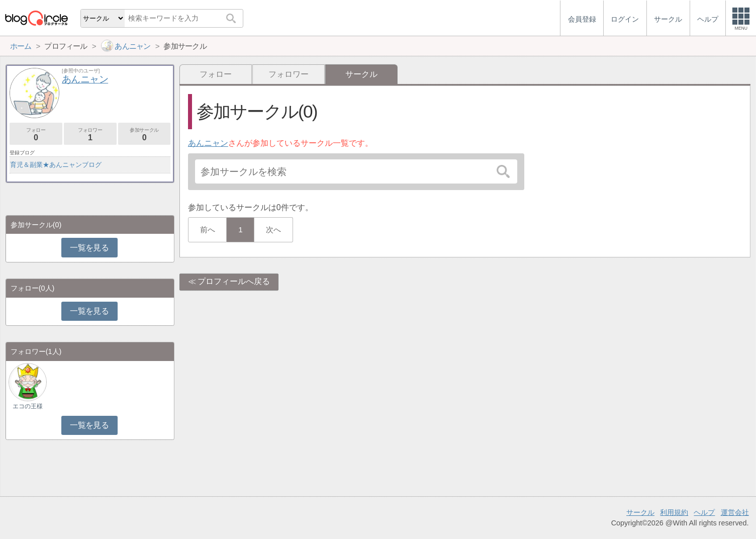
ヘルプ (704, 512)
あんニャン (208, 143)
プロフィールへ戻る (234, 281)
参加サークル (145, 134)
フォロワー (289, 74)
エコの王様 (28, 406)
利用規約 (674, 512)
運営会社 (735, 512)
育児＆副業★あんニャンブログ (56, 165)
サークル (640, 512)
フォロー (216, 74)
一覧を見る (89, 248)
